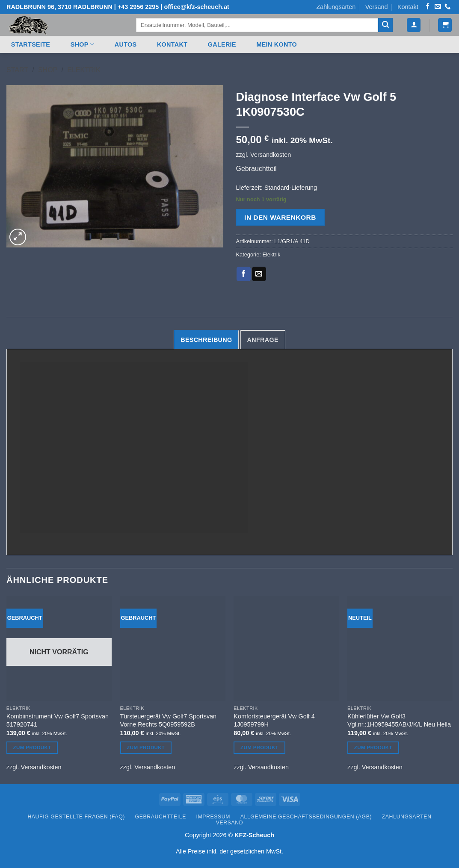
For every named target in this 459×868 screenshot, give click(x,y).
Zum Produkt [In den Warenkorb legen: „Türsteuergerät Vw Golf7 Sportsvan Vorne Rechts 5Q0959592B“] (146, 747)
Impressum (213, 817)
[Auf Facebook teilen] (244, 274)
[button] (414, 25)
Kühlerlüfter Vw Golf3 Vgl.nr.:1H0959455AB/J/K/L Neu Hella (399, 720)
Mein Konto (277, 44)
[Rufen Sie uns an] (447, 7)
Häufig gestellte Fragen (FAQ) (76, 817)
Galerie (222, 44)
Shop (82, 44)
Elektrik (84, 70)
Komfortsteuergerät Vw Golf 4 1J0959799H (274, 720)
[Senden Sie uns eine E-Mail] (438, 7)
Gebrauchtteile (161, 817)
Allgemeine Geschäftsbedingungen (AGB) (306, 817)
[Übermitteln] (385, 25)
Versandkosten (271, 155)
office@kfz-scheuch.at (196, 7)
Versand (377, 7)
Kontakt (408, 7)
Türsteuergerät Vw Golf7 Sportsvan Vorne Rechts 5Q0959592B (169, 720)
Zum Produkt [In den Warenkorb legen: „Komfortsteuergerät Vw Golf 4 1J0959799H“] (259, 747)
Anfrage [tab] (263, 340)
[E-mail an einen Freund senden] (259, 274)
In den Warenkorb (280, 217)
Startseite (31, 44)
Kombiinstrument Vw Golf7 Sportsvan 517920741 (58, 720)
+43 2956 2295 (138, 7)
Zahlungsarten (336, 7)
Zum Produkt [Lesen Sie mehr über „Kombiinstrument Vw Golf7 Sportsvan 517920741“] (32, 747)
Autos (126, 44)
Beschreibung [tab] (206, 340)
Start (17, 70)
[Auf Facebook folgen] (428, 7)
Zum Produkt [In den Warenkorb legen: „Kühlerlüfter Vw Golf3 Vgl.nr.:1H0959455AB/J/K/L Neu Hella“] (373, 747)
